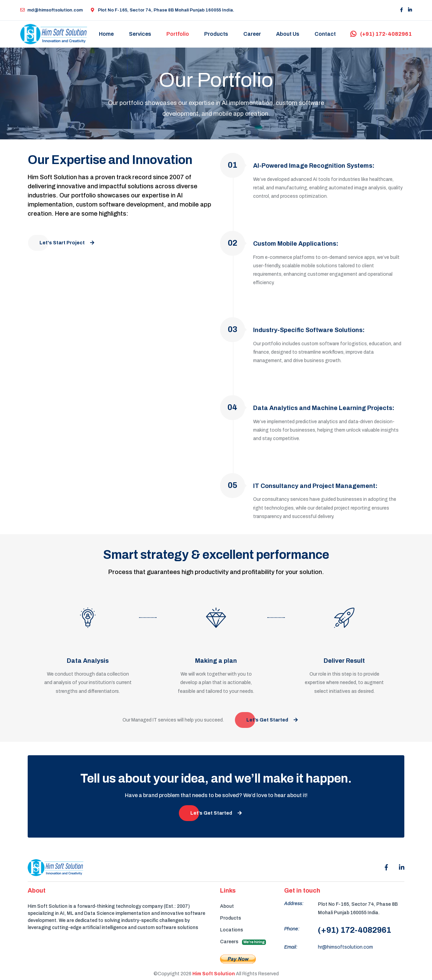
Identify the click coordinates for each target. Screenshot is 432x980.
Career (252, 34)
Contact (326, 34)
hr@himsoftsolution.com (345, 948)
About (227, 907)
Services (140, 34)
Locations (232, 930)
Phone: (292, 930)
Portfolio (178, 34)
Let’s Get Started (272, 721)
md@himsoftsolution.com (51, 10)
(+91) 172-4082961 (381, 34)
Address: (294, 904)
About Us (288, 34)
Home (107, 34)
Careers (243, 942)
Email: (291, 948)
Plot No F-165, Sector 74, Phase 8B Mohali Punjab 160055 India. (163, 10)
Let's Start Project (67, 243)
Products (217, 34)
